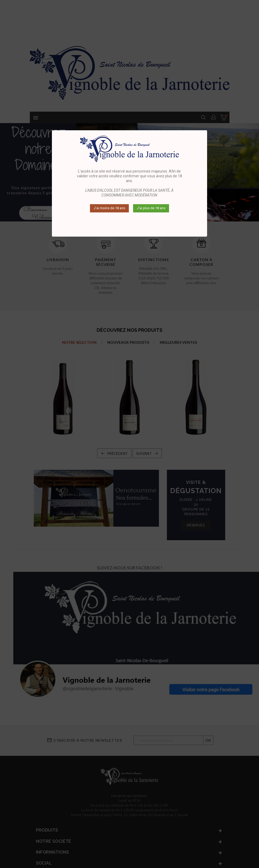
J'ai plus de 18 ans (151, 208)
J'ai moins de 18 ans (109, 208)
